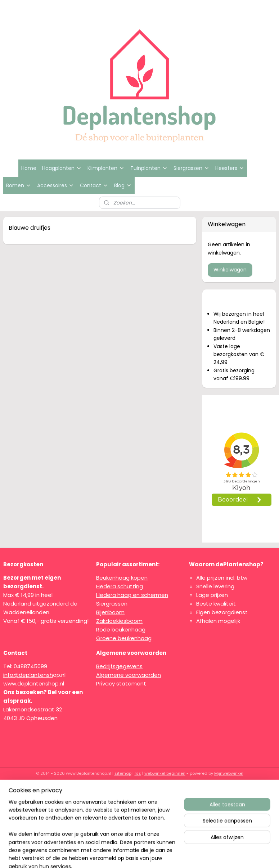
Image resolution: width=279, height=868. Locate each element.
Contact (94, 185)
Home (29, 168)
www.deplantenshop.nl (34, 683)
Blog (123, 185)
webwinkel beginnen (165, 773)
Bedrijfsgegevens (119, 666)
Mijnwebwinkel (229, 773)
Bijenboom (110, 612)
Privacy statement (121, 683)
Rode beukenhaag (121, 629)
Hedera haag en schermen (132, 595)
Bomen (19, 185)
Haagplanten (62, 168)
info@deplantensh (28, 675)
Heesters (230, 168)
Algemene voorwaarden (129, 675)
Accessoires (56, 185)
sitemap (123, 773)
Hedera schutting (120, 586)
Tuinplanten (149, 168)
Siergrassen (192, 168)
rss (138, 773)
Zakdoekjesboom (119, 621)
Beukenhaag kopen (122, 578)
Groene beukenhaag (124, 638)
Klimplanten (106, 168)
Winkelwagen (230, 270)
